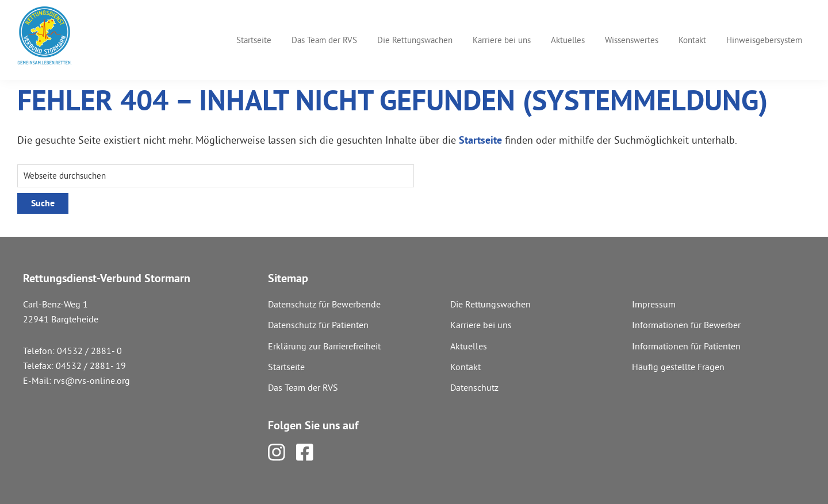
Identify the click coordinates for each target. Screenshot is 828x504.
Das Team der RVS (303, 387)
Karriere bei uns (481, 325)
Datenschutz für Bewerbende (324, 304)
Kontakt (465, 367)
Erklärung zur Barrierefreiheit (324, 346)
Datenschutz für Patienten (318, 325)
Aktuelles (469, 346)
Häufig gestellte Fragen (678, 367)
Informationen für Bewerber (686, 325)
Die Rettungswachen (490, 304)
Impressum (654, 304)
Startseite (480, 140)
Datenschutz (474, 387)
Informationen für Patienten (686, 346)
